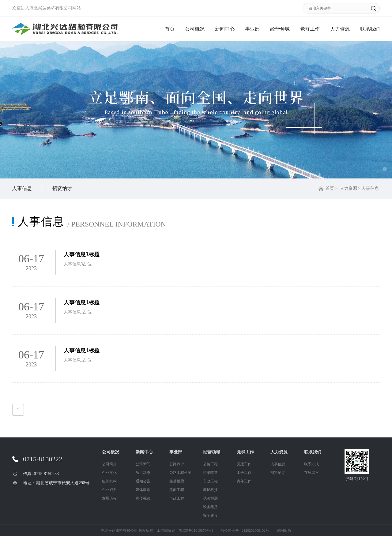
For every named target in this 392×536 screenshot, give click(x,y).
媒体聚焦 (143, 490)
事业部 (252, 29)
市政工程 (177, 498)
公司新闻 (143, 464)
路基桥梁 (177, 481)
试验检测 (210, 498)
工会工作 (244, 473)
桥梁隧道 (210, 473)
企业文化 (109, 473)
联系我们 (370, 29)
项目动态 (143, 473)
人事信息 (22, 188)
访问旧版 (284, 530)
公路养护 (177, 464)
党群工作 (310, 29)
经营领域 (280, 29)
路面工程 (177, 490)
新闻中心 (225, 29)
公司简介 (109, 464)
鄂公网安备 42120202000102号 (245, 530)
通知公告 (143, 481)
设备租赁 (210, 507)
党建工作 (244, 464)
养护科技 (210, 490)
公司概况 (195, 29)
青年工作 (244, 481)
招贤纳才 (62, 188)
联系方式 (311, 464)
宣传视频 (143, 498)
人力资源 (340, 29)
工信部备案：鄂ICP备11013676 (182, 530)
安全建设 (210, 515)
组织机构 (109, 481)
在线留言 (311, 473)
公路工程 (210, 464)
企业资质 (109, 490)
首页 (170, 29)
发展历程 (109, 498)
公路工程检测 (180, 473)
